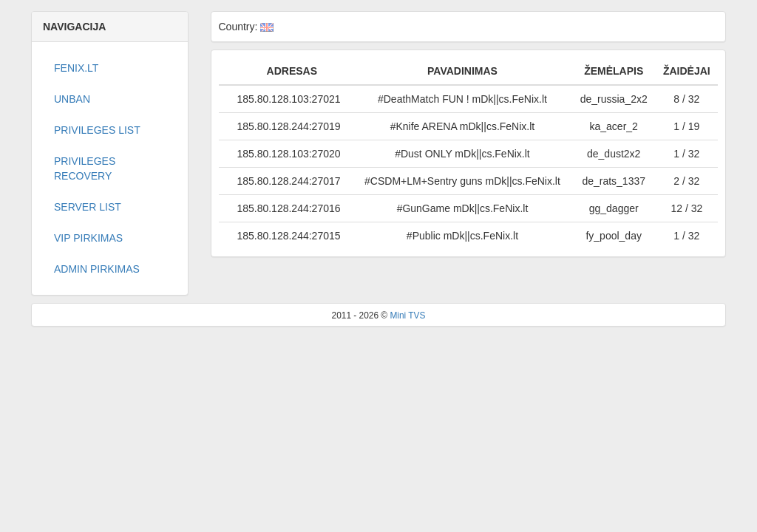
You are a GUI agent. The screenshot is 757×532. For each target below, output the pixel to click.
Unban (72, 99)
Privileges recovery (85, 168)
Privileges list (97, 130)
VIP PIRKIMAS (88, 238)
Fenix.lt (76, 68)
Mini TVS (407, 316)
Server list (88, 207)
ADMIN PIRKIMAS (97, 269)
